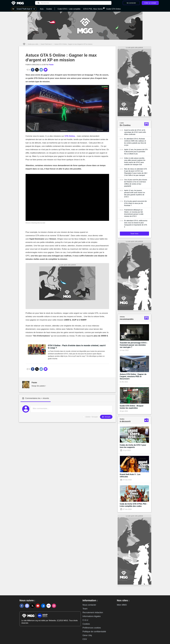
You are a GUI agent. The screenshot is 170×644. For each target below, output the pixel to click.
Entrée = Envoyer (92, 417)
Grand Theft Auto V (46, 44)
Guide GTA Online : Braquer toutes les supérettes (132, 407)
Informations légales (92, 616)
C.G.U (85, 620)
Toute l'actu (134, 234)
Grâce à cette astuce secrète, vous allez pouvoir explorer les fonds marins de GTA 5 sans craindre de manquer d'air (135, 161)
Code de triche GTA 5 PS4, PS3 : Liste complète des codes (134, 505)
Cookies (86, 624)
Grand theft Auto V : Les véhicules (130, 476)
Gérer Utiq (87, 635)
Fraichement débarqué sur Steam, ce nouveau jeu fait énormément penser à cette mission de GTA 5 (134, 213)
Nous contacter (89, 605)
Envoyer (106, 417)
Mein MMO (122, 605)
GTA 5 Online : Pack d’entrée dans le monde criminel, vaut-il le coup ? (77, 347)
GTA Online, (70, 136)
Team (85, 609)
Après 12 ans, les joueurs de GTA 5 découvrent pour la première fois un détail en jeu (136, 152)
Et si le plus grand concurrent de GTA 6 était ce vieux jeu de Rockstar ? (135, 203)
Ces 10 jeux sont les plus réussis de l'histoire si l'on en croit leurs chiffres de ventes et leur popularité (136, 183)
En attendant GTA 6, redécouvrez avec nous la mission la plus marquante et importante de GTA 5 (136, 224)
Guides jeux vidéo (33, 44)
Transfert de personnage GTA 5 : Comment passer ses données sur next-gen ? (134, 345)
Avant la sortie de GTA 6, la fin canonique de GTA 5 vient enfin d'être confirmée (135, 132)
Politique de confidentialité (94, 632)
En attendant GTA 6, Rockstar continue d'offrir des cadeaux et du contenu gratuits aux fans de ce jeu (135, 142)
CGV (85, 639)
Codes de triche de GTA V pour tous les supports (133, 446)
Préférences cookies (92, 628)
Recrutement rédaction (93, 612)
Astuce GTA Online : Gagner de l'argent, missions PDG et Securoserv (133, 376)
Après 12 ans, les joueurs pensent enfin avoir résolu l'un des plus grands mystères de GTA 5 (135, 194)
